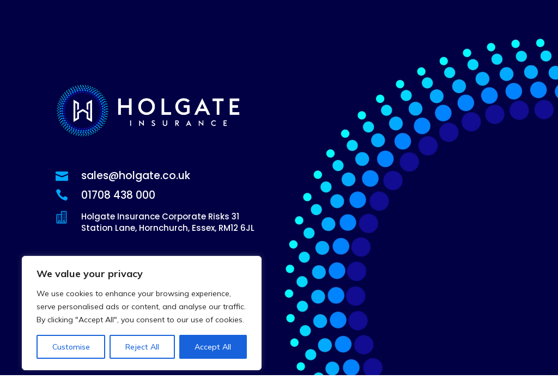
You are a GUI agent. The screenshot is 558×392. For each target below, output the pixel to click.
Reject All (142, 347)
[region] (142, 313)
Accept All (213, 347)
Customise (71, 347)
